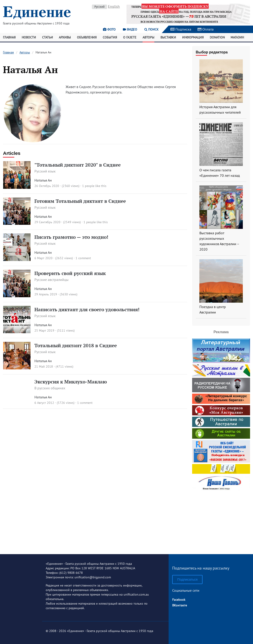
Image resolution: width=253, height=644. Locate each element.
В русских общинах (50, 388)
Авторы (148, 37)
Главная (9, 37)
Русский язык (45, 171)
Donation (217, 37)
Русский (99, 7)
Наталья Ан (43, 180)
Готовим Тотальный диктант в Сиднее (80, 201)
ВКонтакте (180, 605)
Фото (109, 29)
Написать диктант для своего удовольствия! (87, 309)
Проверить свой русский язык (70, 273)
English (114, 6)
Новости (29, 37)
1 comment (83, 258)
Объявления (87, 37)
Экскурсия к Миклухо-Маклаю (71, 382)
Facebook (179, 600)
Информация (193, 37)
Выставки (168, 37)
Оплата (206, 29)
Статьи (48, 37)
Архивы (65, 37)
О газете (130, 37)
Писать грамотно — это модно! (71, 237)
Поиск (152, 29)
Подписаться (187, 579)
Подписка (181, 29)
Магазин (237, 37)
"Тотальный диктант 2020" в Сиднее (78, 165)
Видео (130, 29)
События (110, 37)
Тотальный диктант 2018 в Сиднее (76, 345)
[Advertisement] (221, 521)
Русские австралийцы (51, 280)
